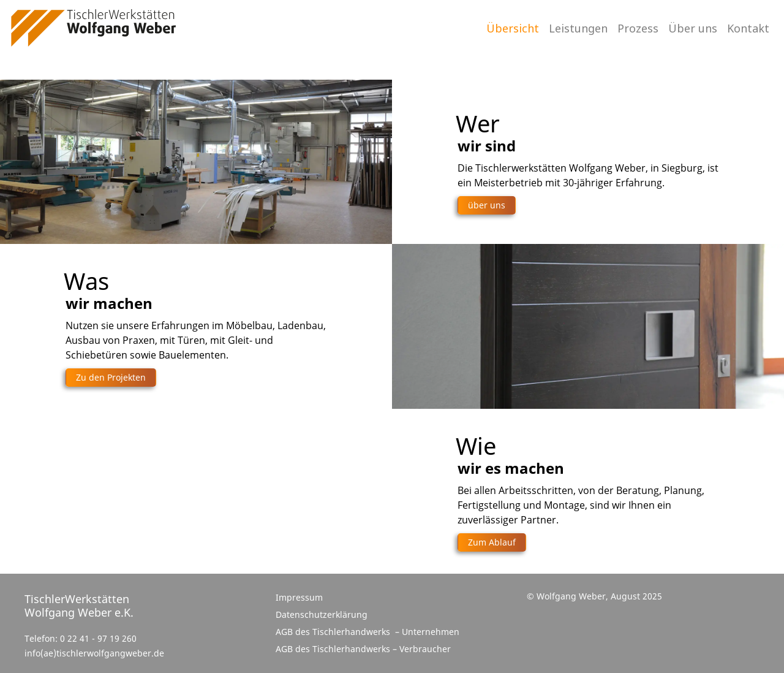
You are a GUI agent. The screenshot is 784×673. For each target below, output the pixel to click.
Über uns (693, 28)
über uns (487, 205)
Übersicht (513, 28)
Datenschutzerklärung (322, 614)
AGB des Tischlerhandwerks (334, 632)
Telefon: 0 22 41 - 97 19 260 (81, 639)
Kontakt (748, 28)
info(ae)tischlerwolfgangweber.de (94, 653)
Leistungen (578, 28)
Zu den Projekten (111, 377)
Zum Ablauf (492, 542)
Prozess (638, 28)
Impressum (299, 597)
